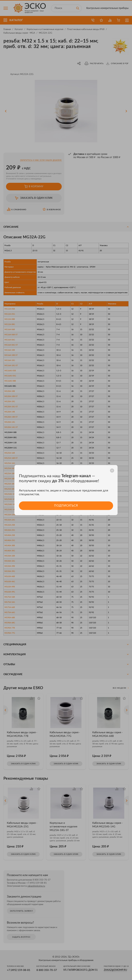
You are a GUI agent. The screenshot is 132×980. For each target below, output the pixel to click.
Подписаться (66, 506)
